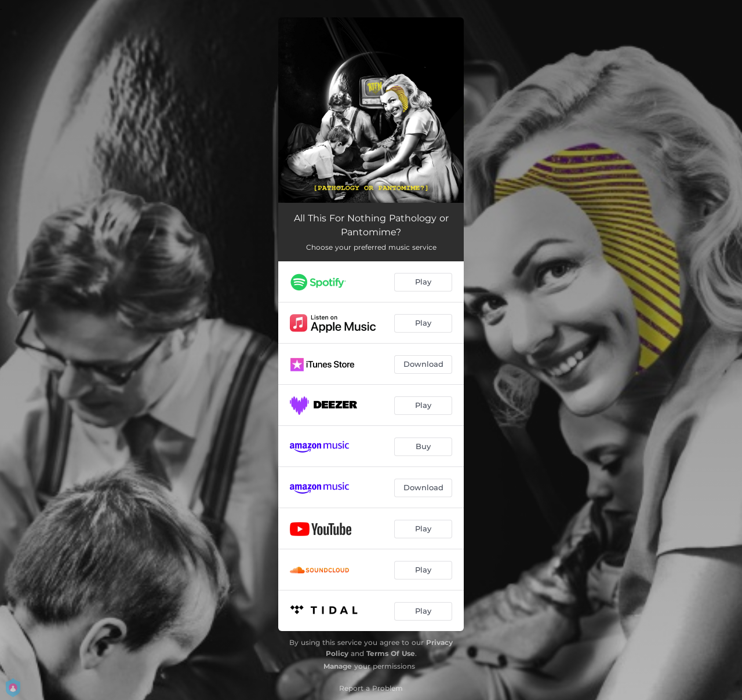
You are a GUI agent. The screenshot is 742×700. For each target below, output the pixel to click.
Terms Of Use (391, 653)
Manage (338, 666)
